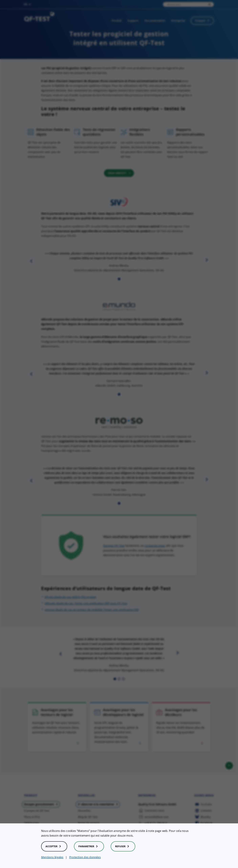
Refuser (123, 846)
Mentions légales (52, 857)
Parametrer (89, 846)
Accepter (54, 846)
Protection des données (85, 857)
